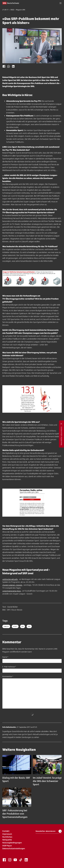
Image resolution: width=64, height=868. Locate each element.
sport (15, 626)
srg (29, 626)
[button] (60, 3)
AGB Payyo (7, 846)
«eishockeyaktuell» (10, 579)
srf (23, 626)
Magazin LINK (21, 10)
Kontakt (6, 831)
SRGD (12, 10)
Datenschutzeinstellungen (14, 848)
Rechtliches (7, 837)
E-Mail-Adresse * (9, 667)
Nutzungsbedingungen (12, 843)
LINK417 (6, 626)
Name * (5, 657)
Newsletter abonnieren (49, 831)
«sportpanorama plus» (12, 591)
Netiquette (7, 840)
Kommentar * (8, 676)
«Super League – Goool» (12, 585)
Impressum (7, 834)
